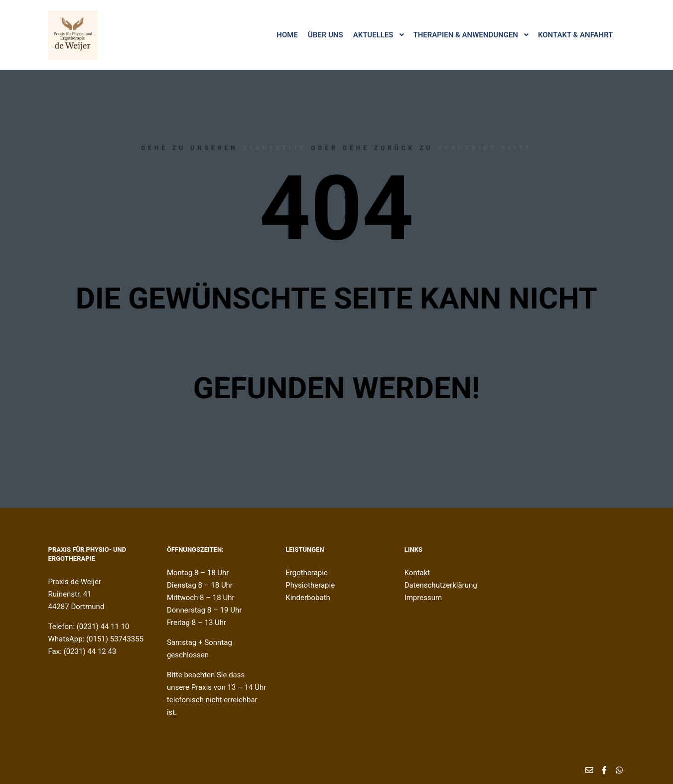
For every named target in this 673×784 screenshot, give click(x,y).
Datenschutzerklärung (441, 585)
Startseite (275, 148)
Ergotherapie (307, 573)
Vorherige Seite (485, 148)
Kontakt (417, 573)
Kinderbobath (308, 598)
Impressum (423, 598)
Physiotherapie (310, 585)
